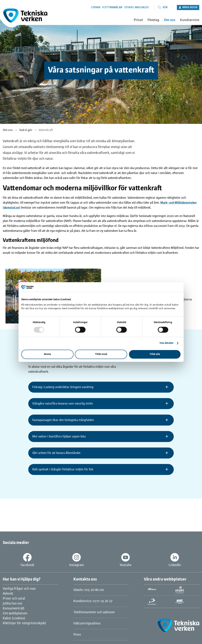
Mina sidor (190, 8)
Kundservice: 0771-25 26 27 (93, 601)
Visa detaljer (166, 343)
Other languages (137, 8)
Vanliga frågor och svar (19, 589)
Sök (165, 8)
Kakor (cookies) (14, 618)
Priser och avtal (14, 599)
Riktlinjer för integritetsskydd (24, 623)
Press (77, 635)
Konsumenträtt (14, 609)
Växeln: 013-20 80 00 (89, 590)
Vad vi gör (26, 130)
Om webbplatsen (15, 613)
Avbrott (8, 594)
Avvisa (47, 354)
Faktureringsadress (87, 624)
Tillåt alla (155, 354)
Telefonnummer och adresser (94, 612)
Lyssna (96, 8)
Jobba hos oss (12, 604)
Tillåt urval (101, 354)
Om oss (8, 130)
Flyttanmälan (112, 8)
